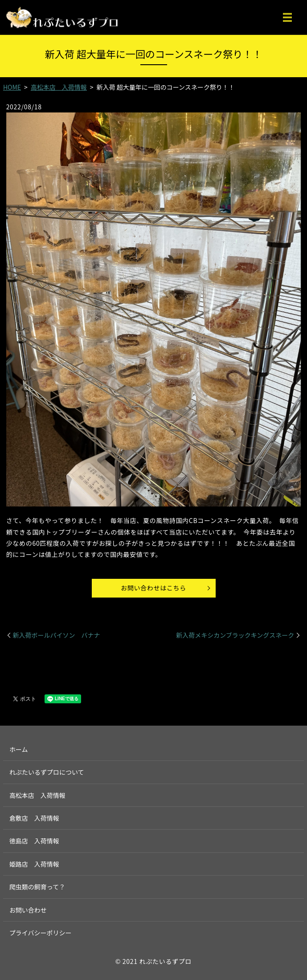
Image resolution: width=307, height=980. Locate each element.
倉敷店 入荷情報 (34, 818)
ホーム (19, 749)
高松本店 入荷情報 (59, 87)
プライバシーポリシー (41, 933)
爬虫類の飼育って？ (37, 887)
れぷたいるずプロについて (47, 772)
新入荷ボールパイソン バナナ (57, 635)
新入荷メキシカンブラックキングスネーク (235, 635)
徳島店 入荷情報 (34, 841)
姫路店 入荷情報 (34, 864)
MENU (287, 17)
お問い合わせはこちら (153, 588)
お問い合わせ (28, 910)
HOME (12, 87)
